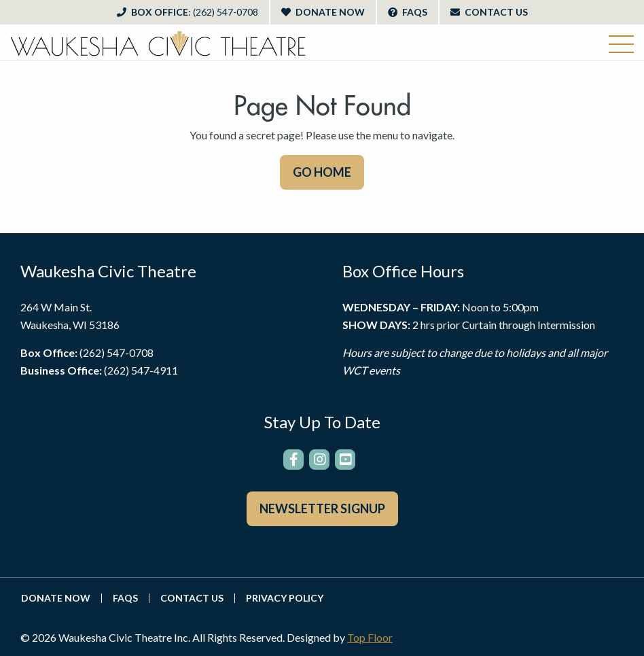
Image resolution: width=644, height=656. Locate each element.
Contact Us (489, 12)
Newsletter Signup (322, 508)
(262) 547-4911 (141, 370)
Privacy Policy (285, 598)
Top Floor (370, 637)
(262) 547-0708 (117, 352)
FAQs (408, 12)
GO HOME (322, 172)
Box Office (187, 12)
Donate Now (323, 12)
